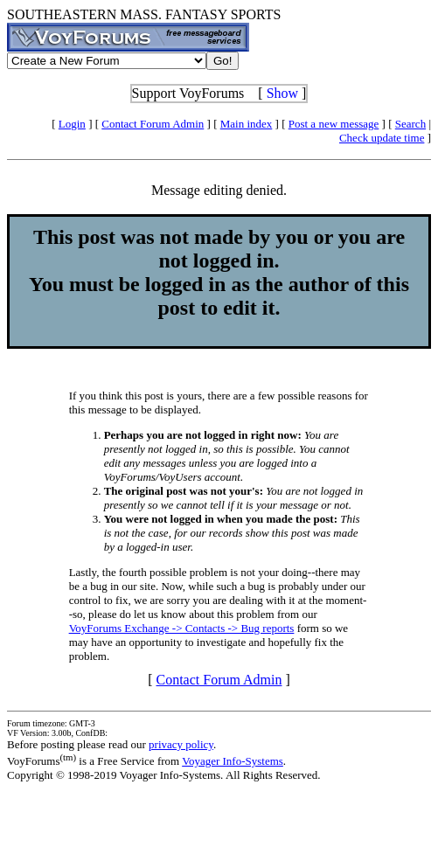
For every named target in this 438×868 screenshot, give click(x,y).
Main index (247, 124)
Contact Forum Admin (153, 124)
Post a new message (334, 124)
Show (282, 93)
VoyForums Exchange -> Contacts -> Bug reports (182, 628)
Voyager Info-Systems (233, 761)
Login (72, 124)
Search (410, 124)
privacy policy (181, 744)
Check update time (382, 138)
